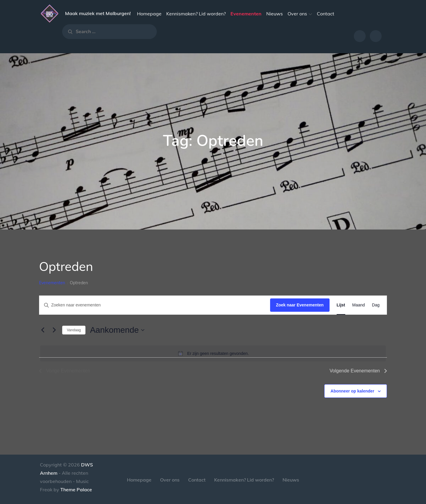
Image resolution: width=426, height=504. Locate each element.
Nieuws (275, 14)
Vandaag (74, 330)
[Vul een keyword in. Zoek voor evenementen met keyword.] (155, 305)
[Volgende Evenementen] (54, 330)
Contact (326, 14)
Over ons (300, 14)
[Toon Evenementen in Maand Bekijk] (359, 305)
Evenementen (246, 14)
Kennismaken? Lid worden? (196, 14)
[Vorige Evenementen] (43, 330)
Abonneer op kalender (352, 391)
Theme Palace (76, 490)
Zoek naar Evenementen (300, 305)
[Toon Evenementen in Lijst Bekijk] (341, 305)
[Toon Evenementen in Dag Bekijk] (376, 305)
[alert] (213, 354)
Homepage (149, 14)
